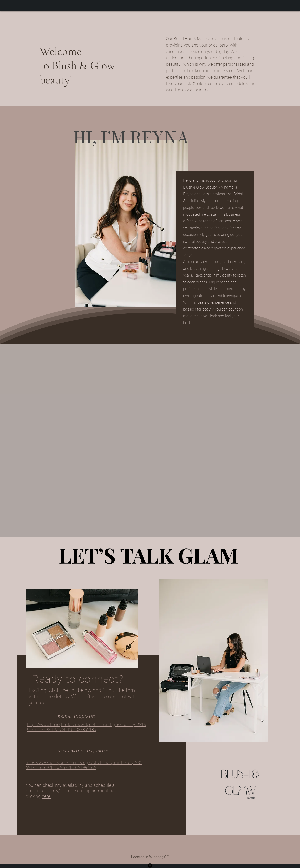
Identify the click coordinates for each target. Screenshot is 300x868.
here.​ (46, 796)
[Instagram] (150, 865)
